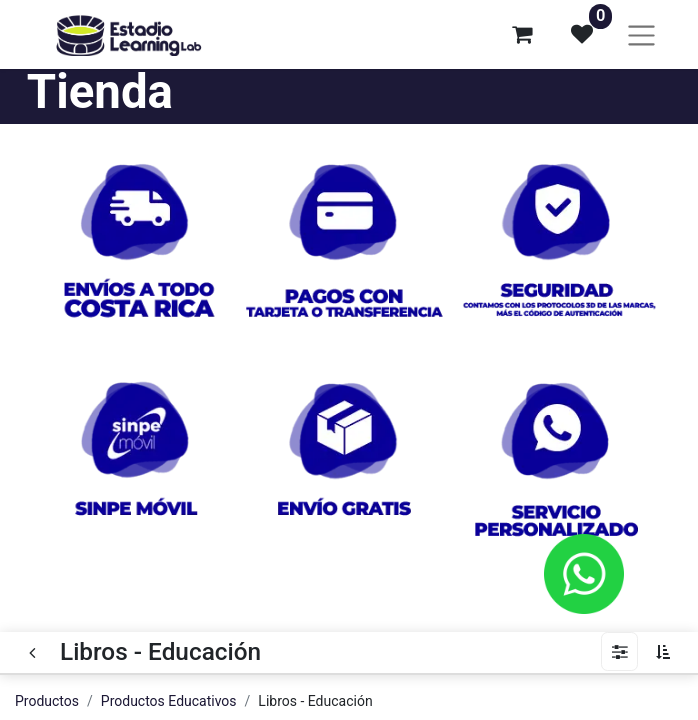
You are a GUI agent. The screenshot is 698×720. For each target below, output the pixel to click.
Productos (47, 701)
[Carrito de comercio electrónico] (522, 34)
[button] (668, 652)
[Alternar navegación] (641, 34)
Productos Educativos (169, 701)
